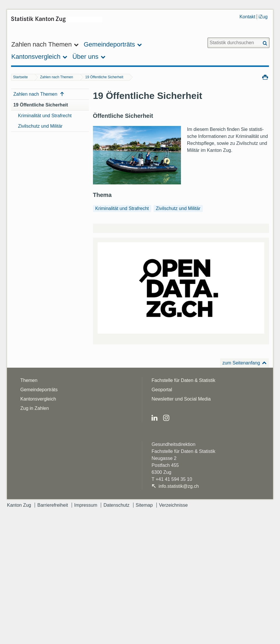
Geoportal (162, 390)
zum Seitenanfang (241, 363)
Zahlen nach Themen (56, 77)
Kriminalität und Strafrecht (45, 116)
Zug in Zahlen (35, 408)
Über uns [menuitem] (85, 57)
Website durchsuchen (207, 37)
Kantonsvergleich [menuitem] (36, 57)
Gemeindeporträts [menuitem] (109, 44)
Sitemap (144, 505)
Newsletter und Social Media (181, 399)
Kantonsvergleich (38, 399)
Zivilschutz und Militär (40, 126)
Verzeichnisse (174, 505)
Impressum (86, 505)
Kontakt (247, 17)
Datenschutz (116, 505)
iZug (263, 17)
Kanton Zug (19, 505)
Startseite (21, 77)
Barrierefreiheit (53, 505)
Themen (29, 380)
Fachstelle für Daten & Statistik (183, 380)
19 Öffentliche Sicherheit (104, 77)
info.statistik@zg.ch (179, 486)
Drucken (265, 77)
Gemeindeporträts (39, 390)
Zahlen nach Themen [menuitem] (42, 44)
